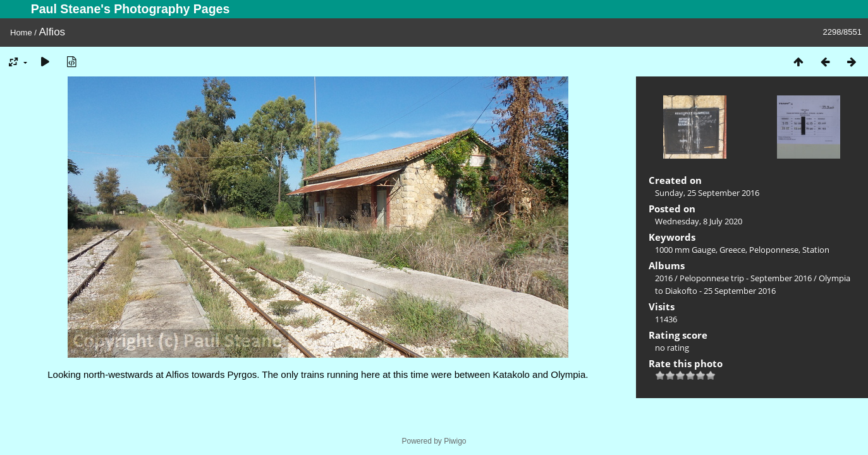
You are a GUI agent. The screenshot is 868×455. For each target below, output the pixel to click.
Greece (732, 250)
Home (21, 33)
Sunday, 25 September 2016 (707, 193)
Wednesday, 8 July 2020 (699, 221)
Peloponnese (774, 250)
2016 (664, 278)
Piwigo (455, 441)
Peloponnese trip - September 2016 (746, 278)
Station (816, 250)
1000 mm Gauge (685, 250)
